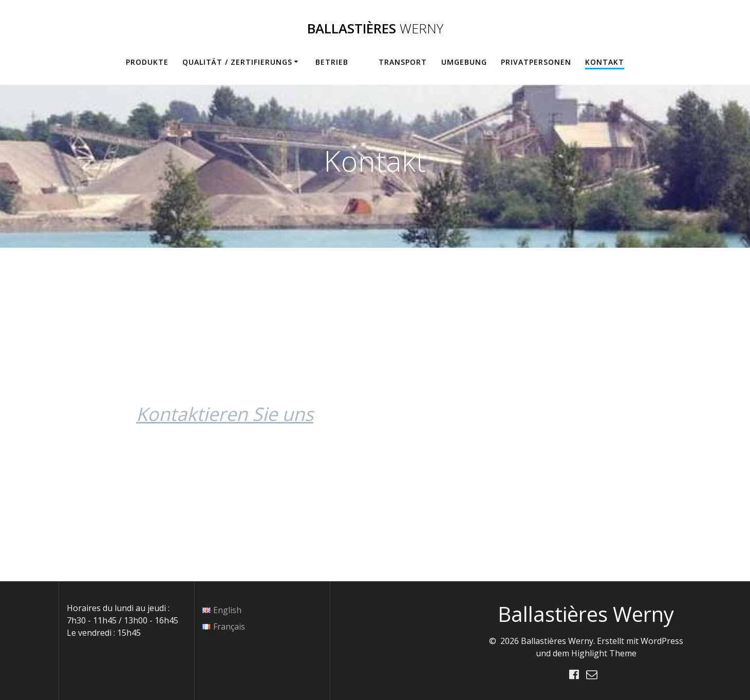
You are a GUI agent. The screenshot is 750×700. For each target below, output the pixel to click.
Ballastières (375, 29)
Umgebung (464, 62)
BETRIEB (332, 62)
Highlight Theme (604, 653)
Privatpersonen (536, 62)
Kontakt (605, 62)
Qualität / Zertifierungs (237, 62)
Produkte (147, 62)
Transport (403, 62)
